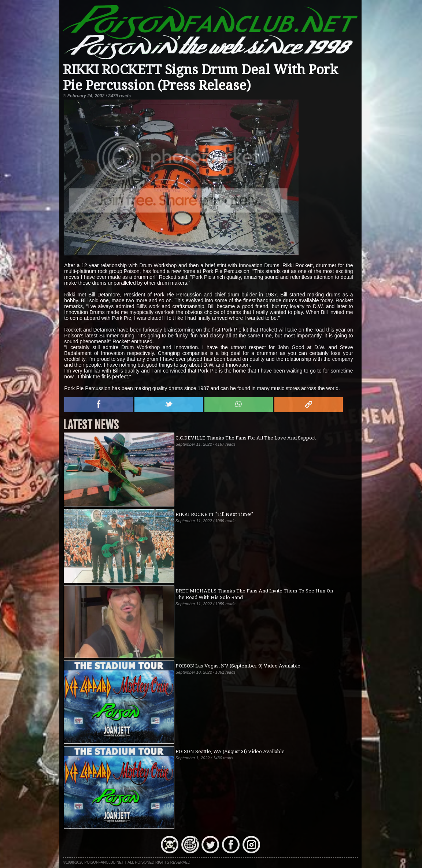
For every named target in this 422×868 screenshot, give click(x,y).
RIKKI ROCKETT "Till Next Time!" (214, 514)
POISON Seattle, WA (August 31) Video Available (230, 751)
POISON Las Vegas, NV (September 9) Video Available (238, 666)
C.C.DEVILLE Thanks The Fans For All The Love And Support (246, 438)
